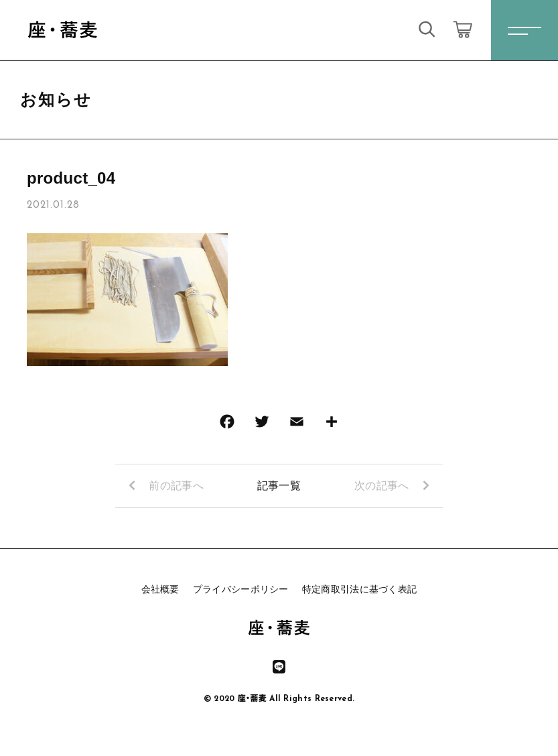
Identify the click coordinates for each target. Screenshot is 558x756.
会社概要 (160, 589)
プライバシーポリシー (241, 589)
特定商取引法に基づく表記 (360, 589)
